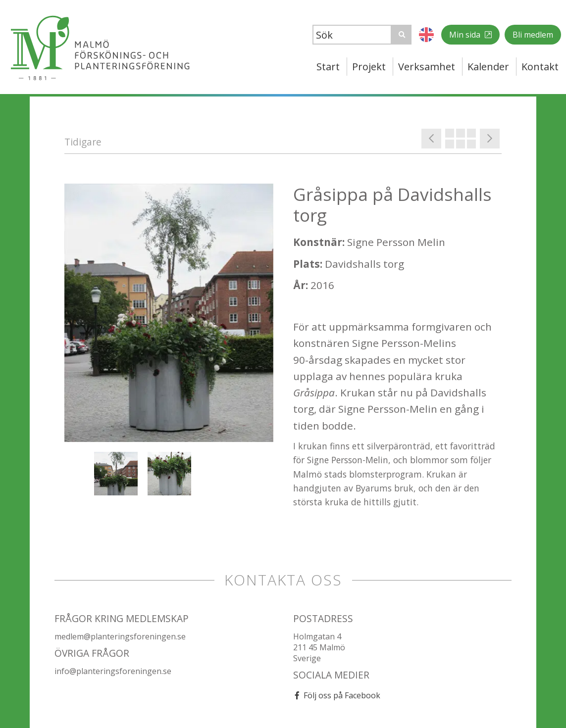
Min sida (466, 35)
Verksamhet (427, 67)
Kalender (488, 67)
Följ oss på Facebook (342, 695)
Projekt (369, 67)
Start (328, 67)
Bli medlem (533, 35)
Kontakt (540, 67)
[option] (169, 313)
